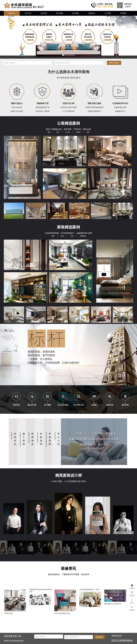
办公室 (68, 132)
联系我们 (124, 13)
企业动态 (44, 13)
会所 (58, 132)
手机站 (132, 601)
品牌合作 (92, 13)
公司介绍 (28, 13)
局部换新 (83, 236)
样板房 (78, 132)
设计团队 (76, 13)
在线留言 (132, 593)
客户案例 (60, 13)
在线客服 (132, 586)
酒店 (49, 132)
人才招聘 (108, 13)
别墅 (53, 236)
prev (6, 37)
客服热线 (132, 608)
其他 (88, 132)
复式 (62, 236)
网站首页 (12, 13)
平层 (72, 236)
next (131, 37)
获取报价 (99, 637)
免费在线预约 (114, 63)
